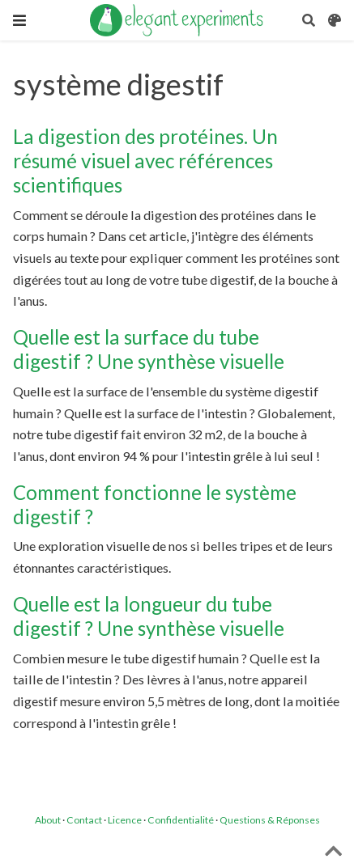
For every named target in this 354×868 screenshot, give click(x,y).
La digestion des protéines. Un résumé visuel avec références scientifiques (145, 161)
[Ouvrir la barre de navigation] (19, 20)
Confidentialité (181, 820)
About (48, 820)
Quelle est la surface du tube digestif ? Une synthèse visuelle (149, 349)
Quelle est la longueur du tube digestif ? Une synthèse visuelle (149, 616)
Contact (84, 820)
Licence (125, 820)
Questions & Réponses (270, 820)
